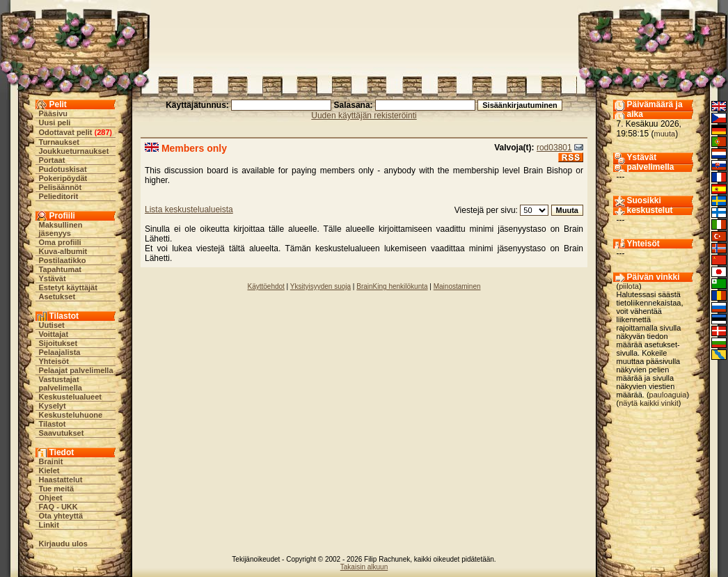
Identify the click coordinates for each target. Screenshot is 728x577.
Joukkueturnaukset (74, 151)
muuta (665, 134)
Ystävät (53, 278)
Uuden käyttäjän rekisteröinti (364, 116)
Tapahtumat (61, 269)
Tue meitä (57, 489)
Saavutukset (62, 433)
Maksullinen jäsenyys (61, 229)
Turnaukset (59, 142)
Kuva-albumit (63, 251)
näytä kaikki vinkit (649, 403)
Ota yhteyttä (61, 516)
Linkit (49, 525)
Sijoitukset (58, 343)
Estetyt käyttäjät (68, 287)
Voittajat (54, 334)
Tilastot (53, 424)
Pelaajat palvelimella (76, 370)
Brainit (51, 461)
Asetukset (57, 297)
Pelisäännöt (61, 187)
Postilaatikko (63, 260)
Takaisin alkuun (364, 567)
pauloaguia (668, 395)
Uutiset (52, 325)
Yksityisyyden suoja (321, 286)
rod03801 (554, 148)
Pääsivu (54, 113)
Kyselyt (53, 406)
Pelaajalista (60, 352)
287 (103, 132)
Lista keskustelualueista (189, 210)
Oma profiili (60, 242)
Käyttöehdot (266, 286)
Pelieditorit (59, 196)
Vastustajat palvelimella (61, 384)
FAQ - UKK (58, 507)
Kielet (49, 471)
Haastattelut (61, 480)
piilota (629, 286)
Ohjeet (51, 498)
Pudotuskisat (63, 169)
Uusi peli (55, 122)
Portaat (52, 160)
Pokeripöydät (63, 178)
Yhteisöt (54, 361)
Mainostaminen (457, 286)
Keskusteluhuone (71, 415)
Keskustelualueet (70, 397)
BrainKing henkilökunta (392, 286)
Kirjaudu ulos (63, 544)
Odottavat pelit (66, 132)
